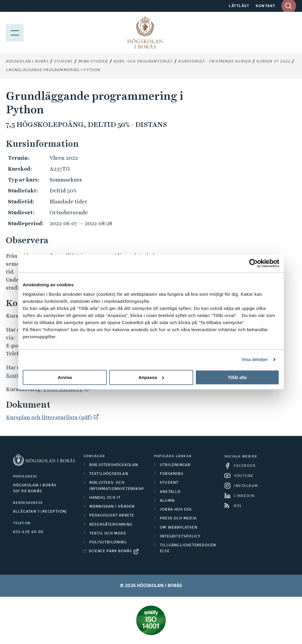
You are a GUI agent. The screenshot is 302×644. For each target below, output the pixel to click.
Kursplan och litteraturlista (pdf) (49, 417)
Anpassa (151, 377)
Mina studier (93, 62)
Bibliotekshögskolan (114, 465)
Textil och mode (108, 534)
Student (64, 62)
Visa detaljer (255, 359)
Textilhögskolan (109, 474)
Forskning (172, 474)
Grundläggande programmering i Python (53, 70)
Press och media (178, 519)
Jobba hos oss (176, 510)
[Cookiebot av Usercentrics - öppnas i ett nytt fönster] (253, 263)
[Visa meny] (15, 32)
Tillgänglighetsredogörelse (188, 548)
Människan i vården (112, 507)
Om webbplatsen (179, 528)
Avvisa (65, 377)
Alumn (167, 501)
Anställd (170, 492)
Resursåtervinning (111, 525)
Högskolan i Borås (27, 62)
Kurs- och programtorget (143, 62)
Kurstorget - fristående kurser (215, 62)
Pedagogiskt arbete (112, 516)
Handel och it (105, 498)
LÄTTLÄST (239, 6)
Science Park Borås (110, 551)
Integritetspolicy (180, 537)
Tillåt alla (237, 377)
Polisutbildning (108, 542)
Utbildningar (175, 465)
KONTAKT (266, 6)
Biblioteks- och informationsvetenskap (117, 486)
